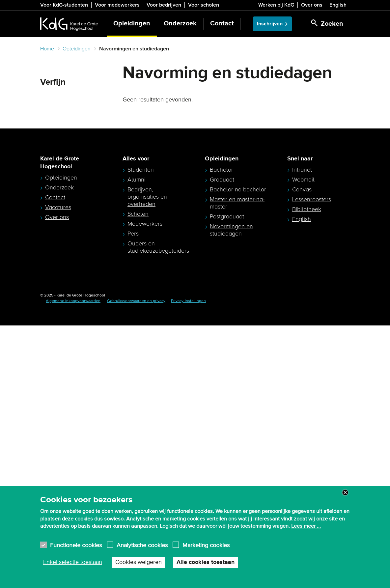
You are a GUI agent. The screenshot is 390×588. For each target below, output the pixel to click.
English (338, 5)
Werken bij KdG (276, 5)
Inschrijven (270, 24)
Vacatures (58, 470)
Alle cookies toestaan (206, 562)
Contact (222, 24)
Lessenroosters (312, 462)
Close (345, 492)
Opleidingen (132, 24)
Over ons (312, 5)
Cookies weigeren (139, 562)
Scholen (138, 476)
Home (47, 49)
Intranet (302, 432)
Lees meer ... (306, 526)
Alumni (137, 442)
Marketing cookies (206, 545)
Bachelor (222, 432)
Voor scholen (204, 5)
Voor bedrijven (164, 5)
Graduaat (222, 442)
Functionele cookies (76, 545)
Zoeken (51, 98)
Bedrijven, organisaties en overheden (147, 459)
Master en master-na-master (237, 465)
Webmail (303, 442)
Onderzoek (180, 24)
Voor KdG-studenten (64, 5)
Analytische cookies (142, 545)
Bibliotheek (307, 472)
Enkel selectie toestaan (73, 562)
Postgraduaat (227, 479)
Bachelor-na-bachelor (238, 452)
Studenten (141, 432)
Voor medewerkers (117, 5)
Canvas (302, 452)
